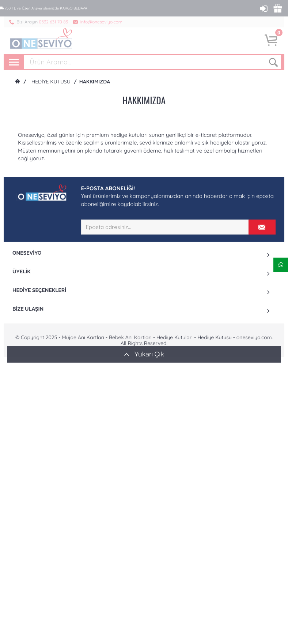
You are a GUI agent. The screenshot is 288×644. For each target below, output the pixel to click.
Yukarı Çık (144, 354)
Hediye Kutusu (51, 82)
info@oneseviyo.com (101, 22)
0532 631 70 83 (53, 22)
